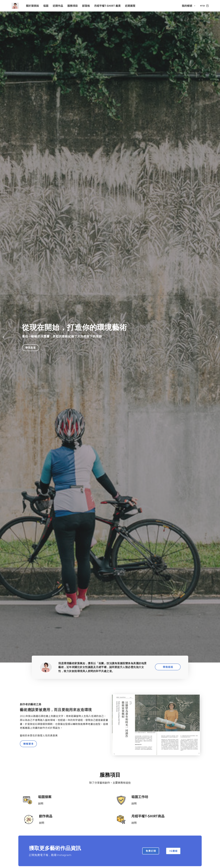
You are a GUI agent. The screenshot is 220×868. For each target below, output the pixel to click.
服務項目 (73, 6)
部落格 (86, 6)
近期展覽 (130, 6)
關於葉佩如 (32, 6)
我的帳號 (189, 6)
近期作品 (58, 6)
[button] (3, 337)
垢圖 (46, 6)
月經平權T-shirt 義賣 (107, 6)
